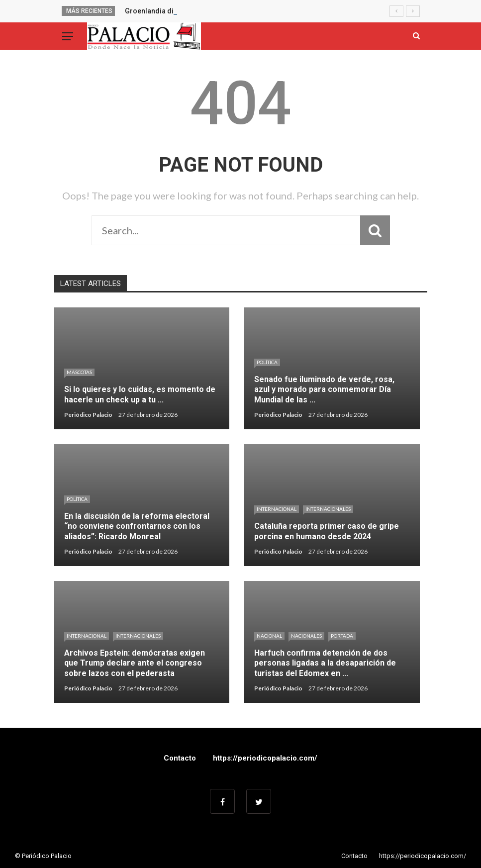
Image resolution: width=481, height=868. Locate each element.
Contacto (180, 758)
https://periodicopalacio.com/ (265, 758)
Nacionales (306, 636)
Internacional (277, 509)
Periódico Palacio (88, 415)
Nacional (269, 636)
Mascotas (79, 372)
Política (267, 362)
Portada (342, 636)
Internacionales (328, 509)
